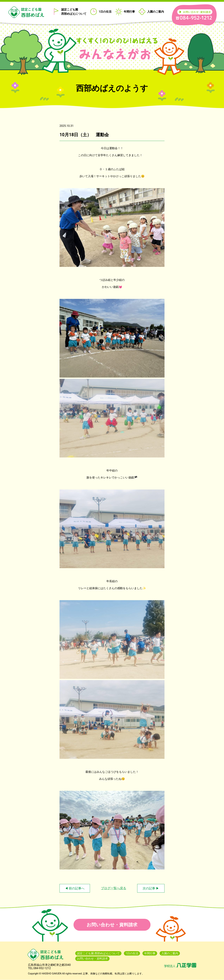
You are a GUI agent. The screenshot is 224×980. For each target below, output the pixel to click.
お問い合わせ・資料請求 (112, 925)
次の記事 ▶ (151, 888)
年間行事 (129, 12)
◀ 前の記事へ (75, 888)
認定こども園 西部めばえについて (74, 12)
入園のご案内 (156, 12)
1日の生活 (105, 12)
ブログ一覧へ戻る (114, 888)
